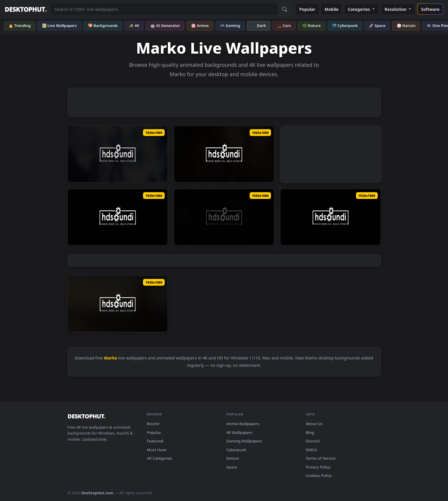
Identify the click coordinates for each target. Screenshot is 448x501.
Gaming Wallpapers (244, 441)
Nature (233, 458)
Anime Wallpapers (243, 424)
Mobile (332, 9)
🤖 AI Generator (165, 25)
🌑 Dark (259, 25)
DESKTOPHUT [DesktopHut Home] (26, 9)
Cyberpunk (236, 450)
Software (430, 9)
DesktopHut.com (97, 493)
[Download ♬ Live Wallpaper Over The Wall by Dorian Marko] (224, 217)
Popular (307, 9)
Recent (153, 424)
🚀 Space (377, 25)
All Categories (160, 458)
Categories (361, 9)
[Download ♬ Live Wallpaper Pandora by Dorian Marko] (118, 217)
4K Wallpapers (239, 432)
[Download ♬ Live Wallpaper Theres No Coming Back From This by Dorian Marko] (118, 154)
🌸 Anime (200, 25)
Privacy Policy (318, 467)
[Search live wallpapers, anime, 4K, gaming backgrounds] (164, 9)
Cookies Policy (319, 476)
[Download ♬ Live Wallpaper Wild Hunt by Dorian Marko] (224, 154)
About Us (314, 424)
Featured (155, 441)
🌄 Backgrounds (103, 25)
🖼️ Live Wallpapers (59, 25)
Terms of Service (321, 458)
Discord (313, 441)
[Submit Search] (285, 9)
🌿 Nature (311, 25)
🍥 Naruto (406, 25)
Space (232, 467)
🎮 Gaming (230, 25)
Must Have (157, 450)
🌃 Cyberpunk (345, 25)
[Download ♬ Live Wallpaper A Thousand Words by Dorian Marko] (118, 304)
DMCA (311, 450)
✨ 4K (134, 25)
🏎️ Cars (284, 25)
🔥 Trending (20, 25)
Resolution (398, 9)
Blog (310, 432)
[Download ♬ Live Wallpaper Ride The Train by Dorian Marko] (330, 217)
